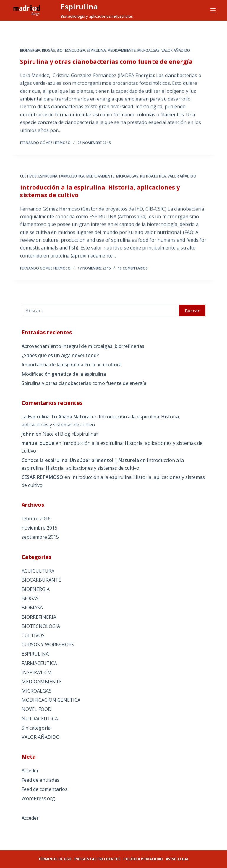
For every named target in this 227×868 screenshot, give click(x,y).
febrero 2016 (36, 519)
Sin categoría (36, 728)
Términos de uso (55, 859)
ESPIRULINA (96, 51)
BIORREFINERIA (39, 617)
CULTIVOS (28, 178)
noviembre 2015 (39, 528)
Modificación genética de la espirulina (64, 374)
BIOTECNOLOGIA (71, 51)
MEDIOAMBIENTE (122, 51)
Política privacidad (143, 859)
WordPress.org (38, 798)
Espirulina (79, 7)
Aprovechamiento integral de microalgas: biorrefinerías (83, 346)
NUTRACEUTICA (153, 178)
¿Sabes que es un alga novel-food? (60, 355)
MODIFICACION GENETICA (51, 700)
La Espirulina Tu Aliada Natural (56, 417)
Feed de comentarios (44, 789)
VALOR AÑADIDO (176, 51)
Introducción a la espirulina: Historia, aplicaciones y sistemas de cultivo (100, 193)
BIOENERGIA (30, 51)
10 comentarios (133, 270)
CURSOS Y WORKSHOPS (48, 645)
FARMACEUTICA (72, 178)
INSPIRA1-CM (37, 672)
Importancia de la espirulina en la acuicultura (72, 365)
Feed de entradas (40, 780)
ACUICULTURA (38, 571)
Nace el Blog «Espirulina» (70, 434)
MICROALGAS (149, 51)
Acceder (30, 771)
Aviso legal (177, 859)
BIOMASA (32, 608)
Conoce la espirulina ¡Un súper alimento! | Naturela (80, 460)
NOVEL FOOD (37, 709)
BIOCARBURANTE (41, 580)
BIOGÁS (48, 51)
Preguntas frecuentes (97, 859)
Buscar (192, 311)
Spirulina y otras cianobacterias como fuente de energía (106, 62)
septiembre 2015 (40, 537)
